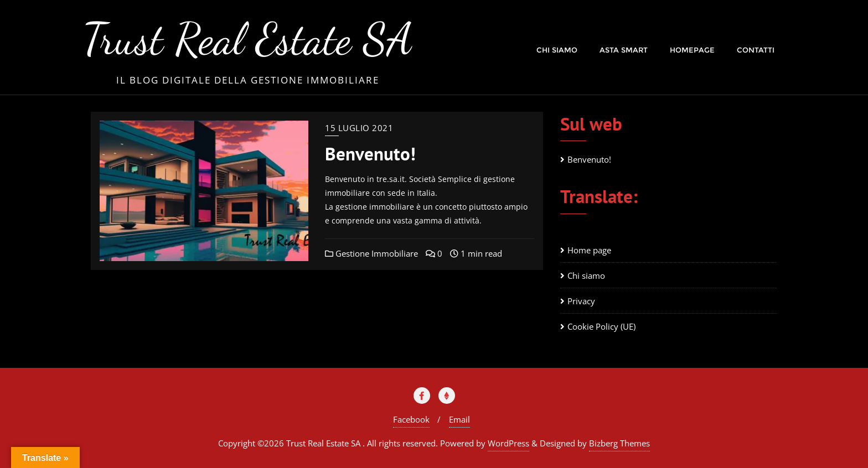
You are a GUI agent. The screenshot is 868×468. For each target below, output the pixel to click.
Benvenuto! (370, 154)
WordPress (508, 443)
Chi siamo (586, 275)
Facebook (411, 419)
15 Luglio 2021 (359, 128)
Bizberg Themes (619, 443)
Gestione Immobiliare (371, 253)
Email (459, 419)
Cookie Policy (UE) (601, 326)
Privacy (581, 301)
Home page (589, 250)
